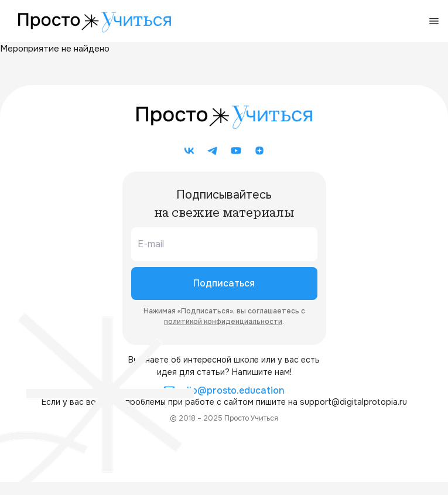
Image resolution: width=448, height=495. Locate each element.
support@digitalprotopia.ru (353, 402)
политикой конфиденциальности (223, 322)
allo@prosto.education (224, 391)
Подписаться (224, 283)
